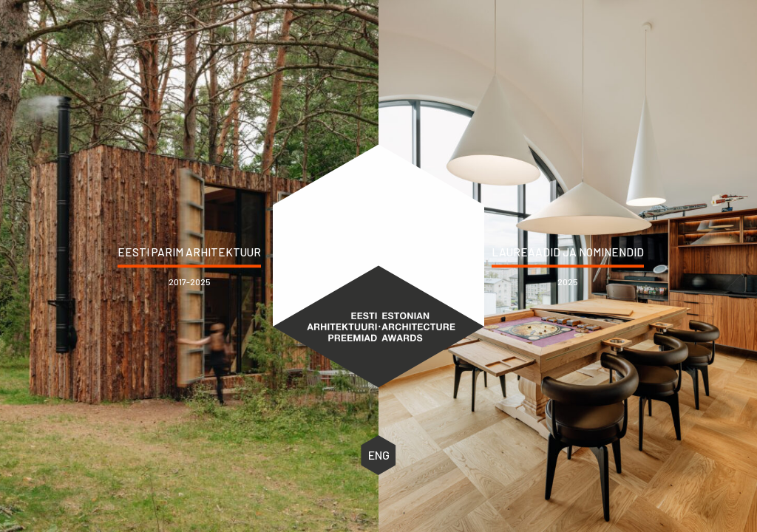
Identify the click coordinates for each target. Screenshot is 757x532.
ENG (379, 455)
